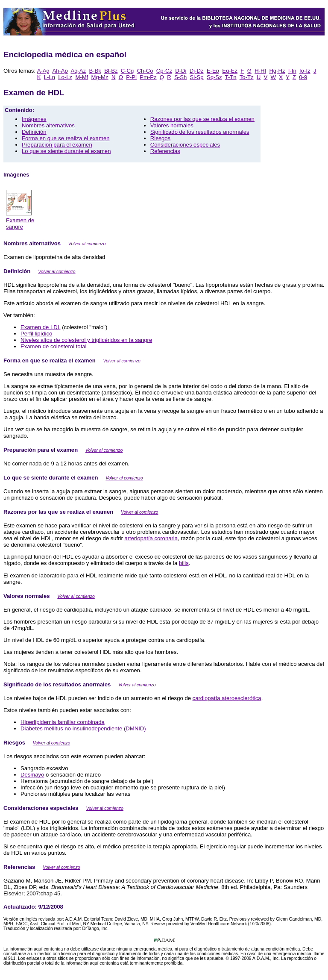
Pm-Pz (148, 77)
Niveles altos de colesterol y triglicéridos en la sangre (86, 340)
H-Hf (260, 71)
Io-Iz (305, 71)
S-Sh (180, 77)
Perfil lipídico (36, 334)
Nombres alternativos (48, 125)
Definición (34, 132)
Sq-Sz (214, 77)
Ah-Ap (60, 71)
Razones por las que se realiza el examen (202, 119)
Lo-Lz (65, 77)
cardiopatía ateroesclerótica (227, 698)
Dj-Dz (197, 71)
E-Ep (213, 71)
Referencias (165, 151)
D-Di (181, 71)
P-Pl (131, 77)
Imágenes (34, 119)
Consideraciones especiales (185, 145)
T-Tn (231, 77)
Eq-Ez (230, 71)
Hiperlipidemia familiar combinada (63, 722)
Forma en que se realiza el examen (66, 138)
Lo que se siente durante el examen (66, 151)
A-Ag (43, 71)
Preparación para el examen (57, 145)
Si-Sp (197, 77)
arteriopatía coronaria (151, 538)
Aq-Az (78, 71)
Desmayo (32, 775)
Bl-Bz (111, 71)
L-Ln (50, 77)
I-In (292, 71)
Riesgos (160, 138)
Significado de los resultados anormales (200, 132)
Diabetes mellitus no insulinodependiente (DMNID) (83, 728)
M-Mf (82, 77)
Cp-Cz (164, 71)
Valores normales (172, 125)
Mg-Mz (100, 77)
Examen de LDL (41, 327)
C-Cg (127, 71)
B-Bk (95, 71)
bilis (184, 563)
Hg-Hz (277, 71)
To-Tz (247, 77)
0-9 (303, 77)
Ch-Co (145, 71)
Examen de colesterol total (53, 346)
